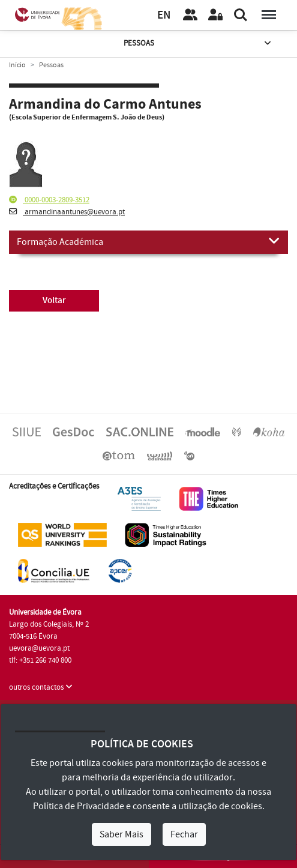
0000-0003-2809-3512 (49, 200)
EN (164, 15)
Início (17, 65)
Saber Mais (121, 834)
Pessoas (199, 44)
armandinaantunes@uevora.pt (67, 212)
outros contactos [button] (41, 687)
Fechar (184, 834)
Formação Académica (148, 241)
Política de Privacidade (79, 806)
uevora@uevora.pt (39, 648)
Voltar (54, 300)
